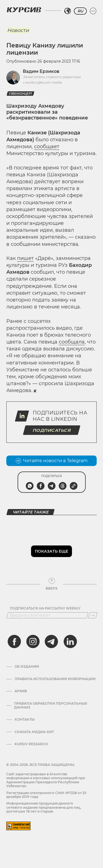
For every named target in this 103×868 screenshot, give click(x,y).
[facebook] (14, 641)
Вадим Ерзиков (41, 71)
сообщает (47, 147)
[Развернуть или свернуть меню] (93, 11)
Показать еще (51, 551)
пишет (25, 258)
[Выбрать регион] (68, 11)
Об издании (27, 667)
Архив (21, 691)
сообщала (72, 342)
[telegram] (51, 641)
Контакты (25, 720)
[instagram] (33, 641)
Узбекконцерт (20, 94)
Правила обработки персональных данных (51, 705)
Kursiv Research (31, 744)
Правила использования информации (55, 679)
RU (80, 11)
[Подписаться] (93, 615)
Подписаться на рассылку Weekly (45, 608)
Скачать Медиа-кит (34, 732)
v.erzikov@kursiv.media (42, 82)
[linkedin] (70, 641)
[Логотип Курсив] (24, 10)
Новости (18, 30)
